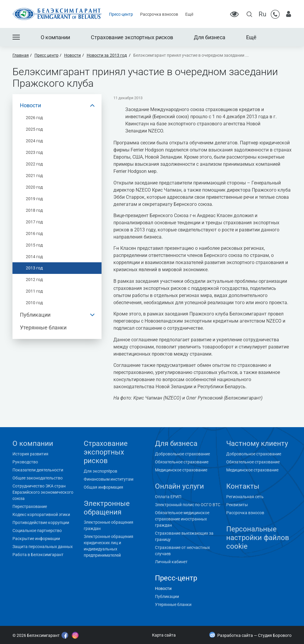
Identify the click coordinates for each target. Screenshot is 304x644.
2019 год (34, 199)
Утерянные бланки (43, 327)
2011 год (34, 291)
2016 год (34, 233)
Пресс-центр (121, 14)
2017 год (34, 222)
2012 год (34, 280)
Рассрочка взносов (159, 14)
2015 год (34, 245)
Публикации (35, 315)
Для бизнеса (210, 37)
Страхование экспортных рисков (132, 37)
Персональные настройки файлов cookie (258, 538)
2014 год (34, 257)
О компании (55, 37)
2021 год (34, 176)
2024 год (34, 141)
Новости (30, 105)
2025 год (34, 129)
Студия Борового (275, 635)
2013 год (34, 268)
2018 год (34, 210)
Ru (262, 14)
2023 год (34, 152)
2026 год (34, 118)
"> (11, 620)
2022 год (34, 164)
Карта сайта (164, 635)
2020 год (34, 187)
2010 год (34, 303)
